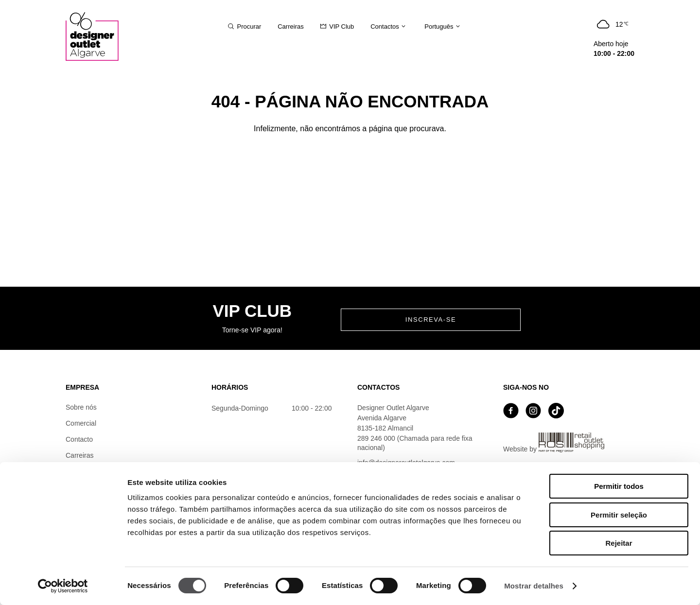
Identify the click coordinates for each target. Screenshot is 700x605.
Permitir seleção (619, 515)
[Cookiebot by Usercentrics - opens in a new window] (63, 586)
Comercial (81, 423)
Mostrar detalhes (534, 586)
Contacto (79, 439)
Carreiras (80, 455)
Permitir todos (619, 486)
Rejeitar (619, 543)
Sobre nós (81, 407)
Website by (554, 443)
